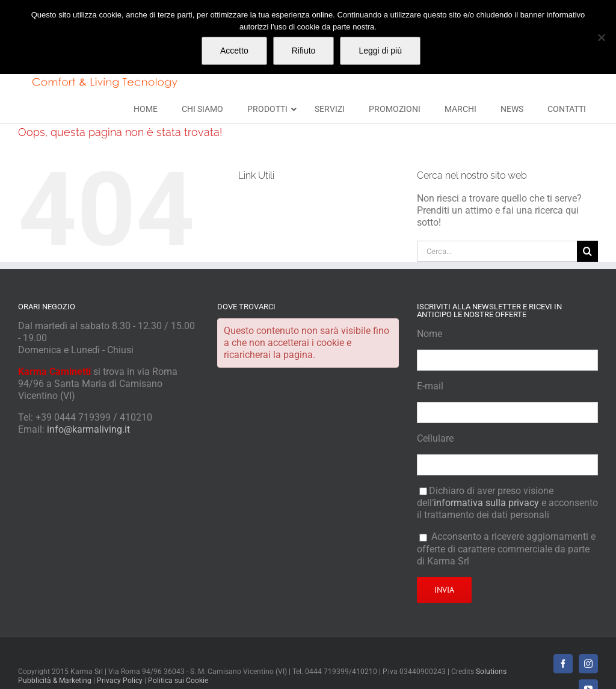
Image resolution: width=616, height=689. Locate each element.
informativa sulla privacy (486, 503)
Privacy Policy (120, 681)
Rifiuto (304, 51)
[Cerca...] (497, 251)
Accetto (234, 51)
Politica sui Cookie (178, 681)
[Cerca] (587, 251)
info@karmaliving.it (88, 429)
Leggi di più (380, 51)
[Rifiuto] (601, 37)
